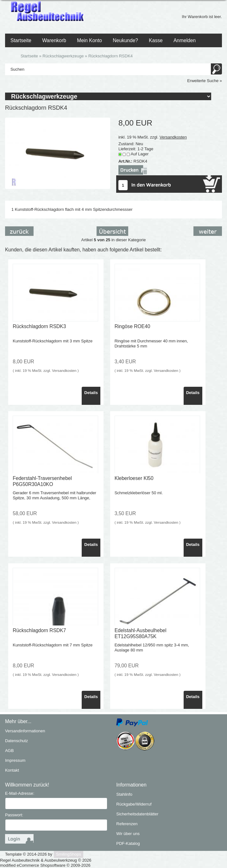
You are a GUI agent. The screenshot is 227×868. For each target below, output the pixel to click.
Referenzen (127, 824)
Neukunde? (125, 40)
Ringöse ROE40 (132, 326)
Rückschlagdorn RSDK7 (39, 630)
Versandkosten (173, 137)
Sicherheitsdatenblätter (137, 814)
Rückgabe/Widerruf (134, 804)
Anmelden (185, 40)
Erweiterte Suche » (205, 81)
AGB (9, 751)
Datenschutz (16, 741)
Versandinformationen (25, 731)
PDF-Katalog (128, 843)
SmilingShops (69, 854)
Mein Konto (89, 40)
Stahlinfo (124, 794)
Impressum (15, 760)
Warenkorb (54, 40)
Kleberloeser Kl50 (134, 478)
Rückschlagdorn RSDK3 (39, 326)
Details (91, 393)
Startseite (21, 40)
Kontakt (12, 770)
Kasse (156, 40)
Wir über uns (128, 834)
